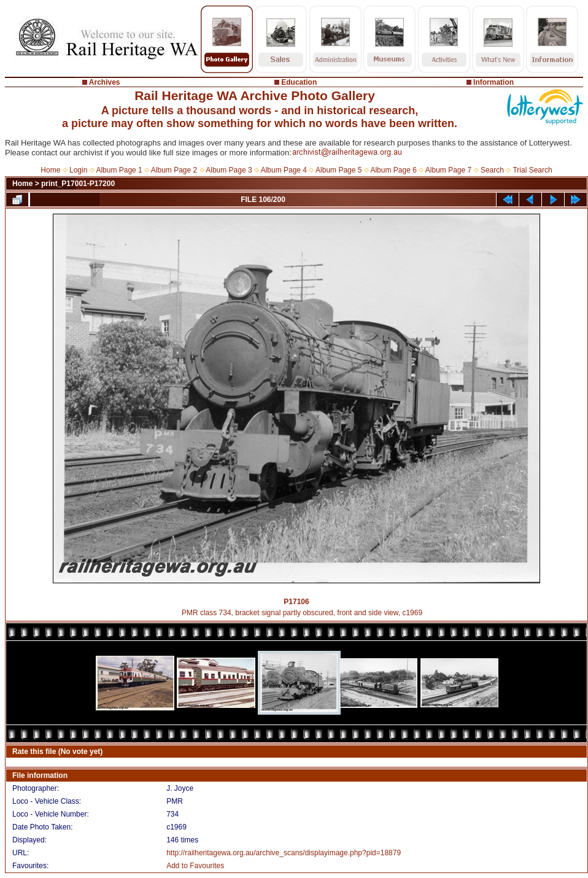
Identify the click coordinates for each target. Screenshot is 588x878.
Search (492, 170)
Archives (105, 82)
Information (493, 82)
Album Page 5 (338, 170)
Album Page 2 (174, 170)
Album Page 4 (284, 170)
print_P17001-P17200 (78, 184)
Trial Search (532, 170)
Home (50, 170)
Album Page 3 (229, 170)
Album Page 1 (119, 170)
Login (78, 170)
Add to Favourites (195, 866)
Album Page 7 (448, 170)
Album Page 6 (393, 170)
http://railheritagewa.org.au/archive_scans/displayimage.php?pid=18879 (284, 853)
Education (299, 82)
